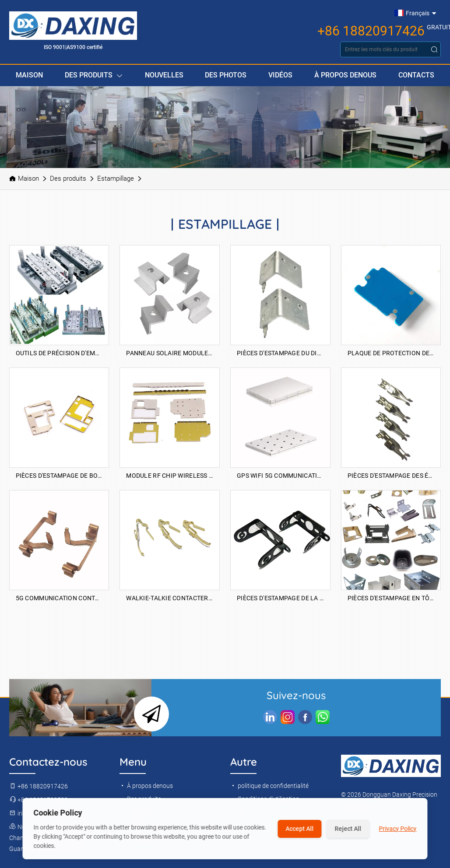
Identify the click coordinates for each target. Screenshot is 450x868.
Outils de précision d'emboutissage (59, 353)
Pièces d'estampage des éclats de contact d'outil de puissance (391, 476)
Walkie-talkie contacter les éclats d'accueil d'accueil (170, 598)
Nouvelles (164, 75)
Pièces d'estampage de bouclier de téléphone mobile (59, 476)
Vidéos (280, 75)
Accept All (300, 829)
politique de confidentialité (269, 786)
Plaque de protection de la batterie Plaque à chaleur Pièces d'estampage (391, 353)
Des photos (226, 75)
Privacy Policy (398, 829)
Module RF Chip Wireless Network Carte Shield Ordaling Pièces (170, 476)
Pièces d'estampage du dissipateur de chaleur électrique (280, 353)
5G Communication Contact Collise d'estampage (59, 598)
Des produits (94, 75)
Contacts (416, 75)
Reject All (348, 829)
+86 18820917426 (371, 31)
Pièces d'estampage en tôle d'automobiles (391, 598)
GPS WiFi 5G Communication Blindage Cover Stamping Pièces (280, 476)
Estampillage (116, 178)
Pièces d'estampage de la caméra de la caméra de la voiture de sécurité (280, 598)
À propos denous (345, 75)
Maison (29, 75)
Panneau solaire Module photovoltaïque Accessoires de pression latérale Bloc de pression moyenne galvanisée (170, 353)
